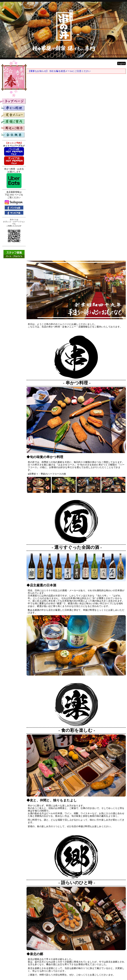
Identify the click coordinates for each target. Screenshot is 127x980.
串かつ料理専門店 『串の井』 (111, 963)
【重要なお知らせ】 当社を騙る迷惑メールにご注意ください (62, 75)
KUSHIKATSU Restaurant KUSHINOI (107, 968)
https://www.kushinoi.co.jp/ (113, 965)
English (121, 67)
